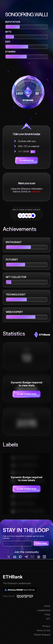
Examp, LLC (25, 596)
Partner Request (42, 635)
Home (47, 606)
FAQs (47, 614)
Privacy (46, 626)
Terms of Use (43, 630)
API (48, 619)
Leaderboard (44, 610)
